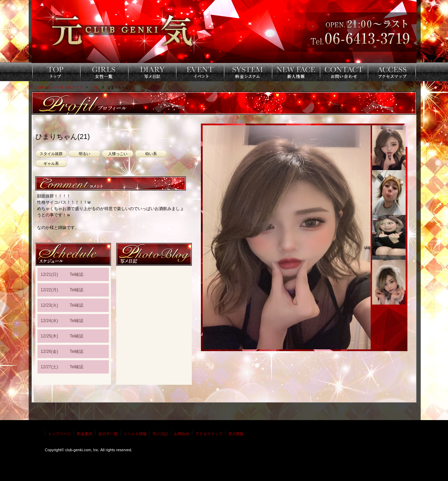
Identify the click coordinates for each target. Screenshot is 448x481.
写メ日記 (160, 434)
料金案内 (85, 434)
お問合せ (182, 434)
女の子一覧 (108, 434)
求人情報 (236, 434)
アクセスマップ (209, 434)
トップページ (59, 434)
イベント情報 (135, 434)
